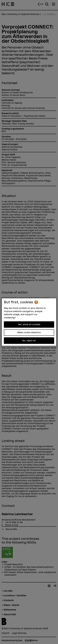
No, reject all (29, 341)
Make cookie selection (29, 333)
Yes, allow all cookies (29, 324)
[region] (29, 322)
